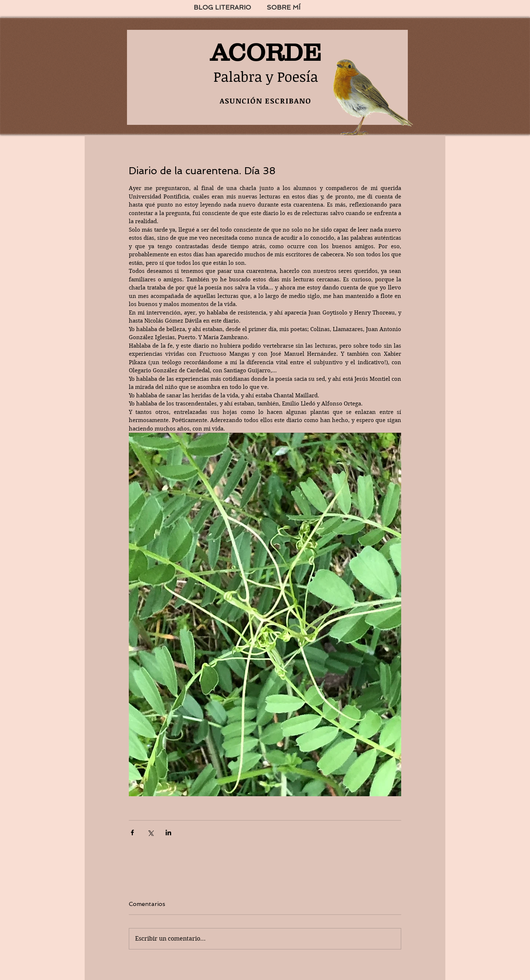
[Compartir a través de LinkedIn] (168, 833)
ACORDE (266, 52)
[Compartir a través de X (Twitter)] (150, 833)
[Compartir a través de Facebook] (132, 833)
